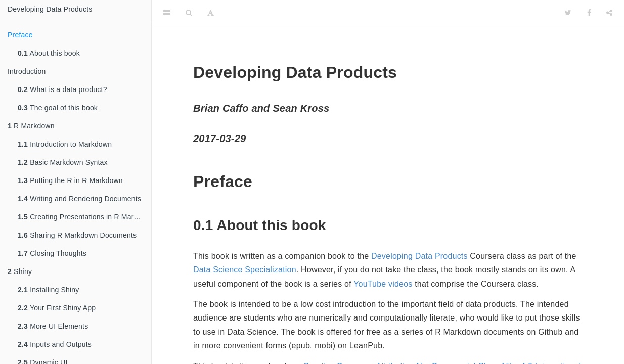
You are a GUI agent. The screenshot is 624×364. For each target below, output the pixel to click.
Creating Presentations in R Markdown (84, 217)
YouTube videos (383, 284)
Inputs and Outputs (55, 344)
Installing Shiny (49, 290)
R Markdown (31, 126)
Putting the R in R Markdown (70, 180)
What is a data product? (62, 89)
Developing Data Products (50, 9)
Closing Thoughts (52, 253)
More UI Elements (53, 326)
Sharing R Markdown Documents (77, 235)
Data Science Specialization (245, 270)
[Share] (609, 13)
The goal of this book (58, 108)
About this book (49, 53)
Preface (20, 35)
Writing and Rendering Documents (79, 199)
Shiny (20, 271)
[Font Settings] (211, 13)
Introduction (27, 71)
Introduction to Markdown (65, 144)
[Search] (189, 13)
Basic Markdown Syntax (63, 162)
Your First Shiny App (57, 308)
